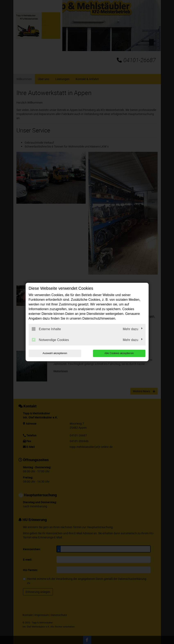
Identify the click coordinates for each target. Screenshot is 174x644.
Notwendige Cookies (50, 340)
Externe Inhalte (46, 329)
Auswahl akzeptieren (55, 353)
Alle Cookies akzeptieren (119, 353)
